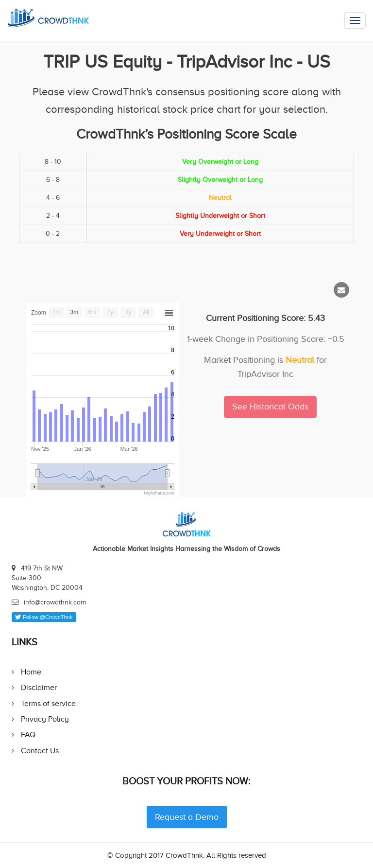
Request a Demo (187, 817)
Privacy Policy (45, 719)
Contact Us (40, 751)
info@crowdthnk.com (55, 602)
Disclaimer (39, 687)
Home (31, 672)
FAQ (28, 735)
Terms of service (48, 703)
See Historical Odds (270, 407)
